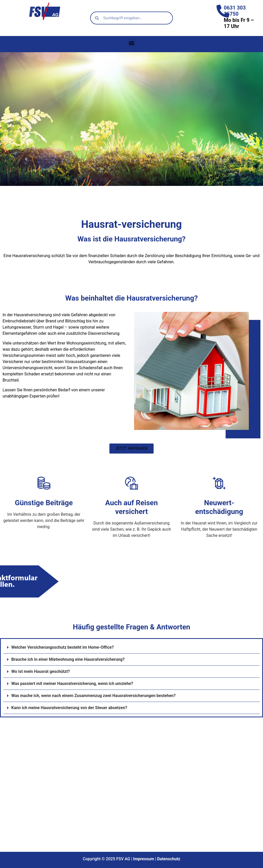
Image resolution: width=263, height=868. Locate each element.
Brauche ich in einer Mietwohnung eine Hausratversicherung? (68, 659)
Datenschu (166, 859)
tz (179, 859)
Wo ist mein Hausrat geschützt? (41, 671)
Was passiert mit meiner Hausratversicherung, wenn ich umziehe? (72, 684)
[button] (132, 43)
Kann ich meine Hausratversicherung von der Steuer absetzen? (69, 708)
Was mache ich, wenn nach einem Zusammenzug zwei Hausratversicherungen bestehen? (93, 696)
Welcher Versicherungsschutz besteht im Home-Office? (63, 647)
